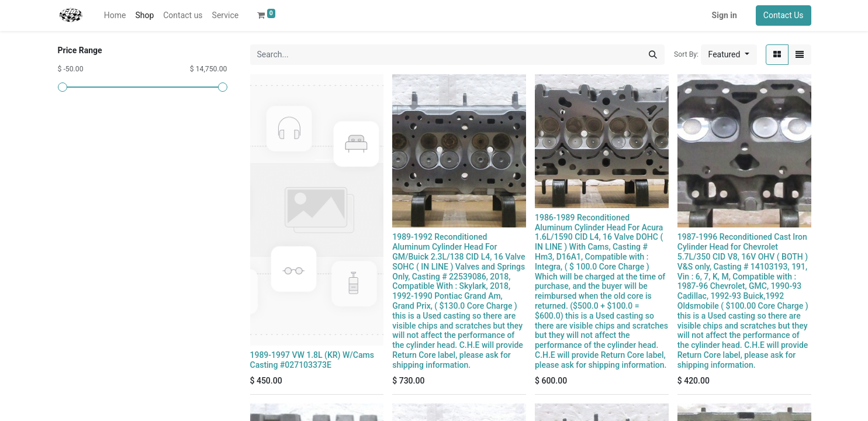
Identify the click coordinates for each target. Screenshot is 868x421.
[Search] (653, 55)
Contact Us (784, 15)
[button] (729, 55)
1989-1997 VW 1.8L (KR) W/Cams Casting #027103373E (312, 360)
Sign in (725, 15)
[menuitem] (115, 15)
